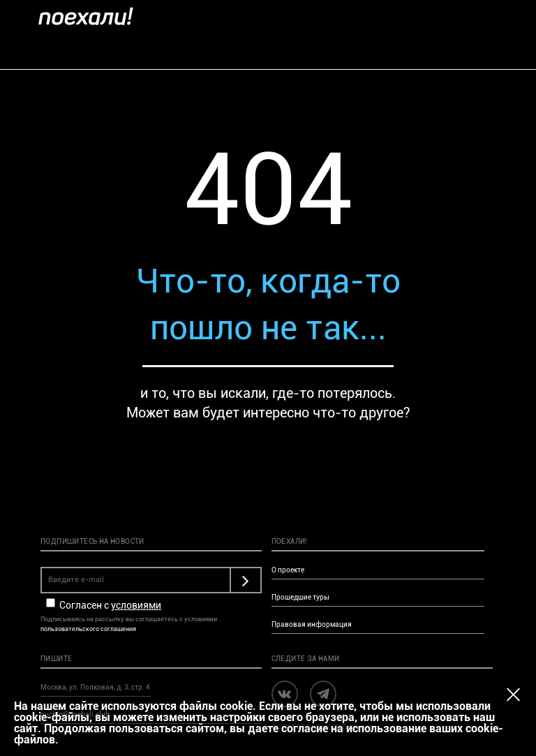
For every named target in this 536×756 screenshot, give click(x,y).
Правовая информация (312, 624)
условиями (136, 605)
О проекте (288, 570)
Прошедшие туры (300, 597)
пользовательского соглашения (88, 629)
